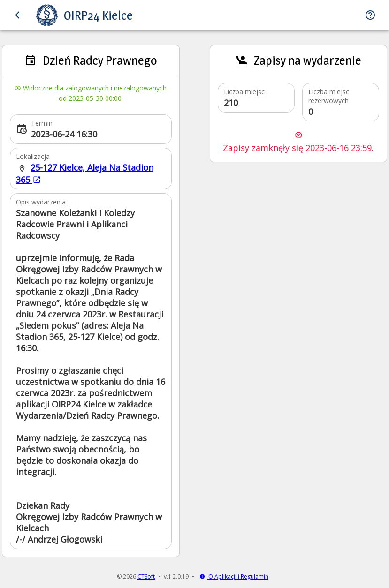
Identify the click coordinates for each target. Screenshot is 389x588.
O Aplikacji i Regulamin (234, 577)
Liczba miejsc (244, 92)
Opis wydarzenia (41, 202)
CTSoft (146, 577)
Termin (42, 123)
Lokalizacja (33, 156)
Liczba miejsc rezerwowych (329, 96)
